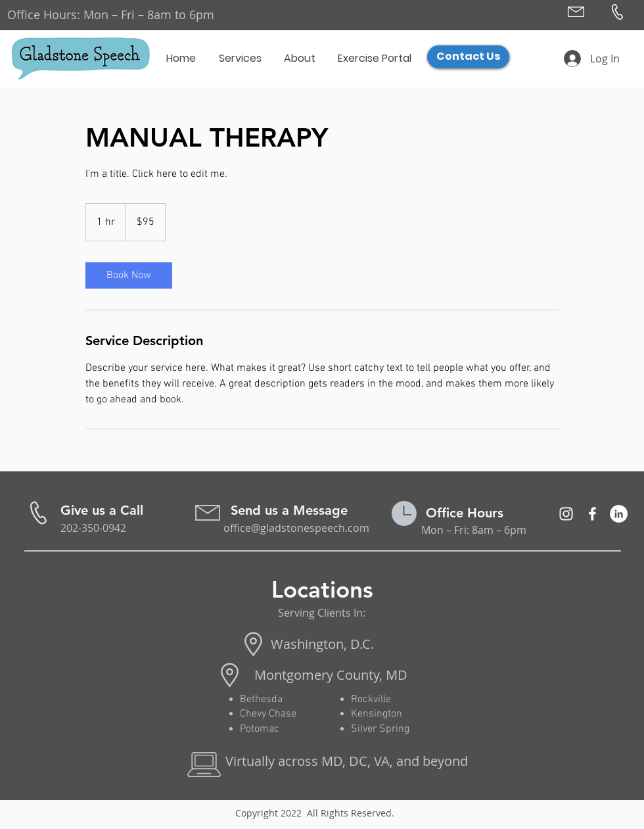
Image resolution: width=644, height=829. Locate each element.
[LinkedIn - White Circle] (619, 514)
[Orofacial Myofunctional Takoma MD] (592, 514)
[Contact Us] (468, 57)
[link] (129, 275)
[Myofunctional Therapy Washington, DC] (566, 514)
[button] (241, 59)
